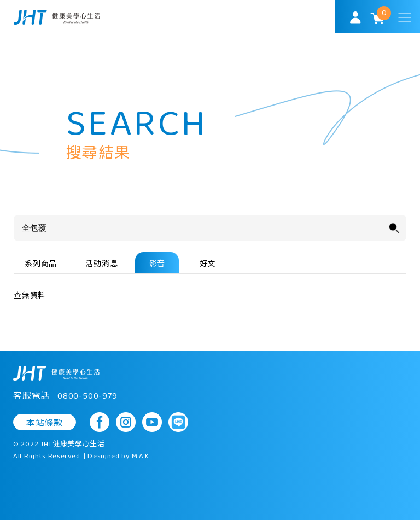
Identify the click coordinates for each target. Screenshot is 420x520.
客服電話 (65, 396)
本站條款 (45, 423)
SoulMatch (57, 17)
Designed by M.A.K (118, 457)
